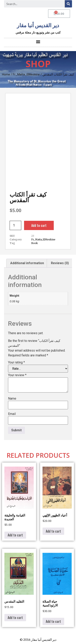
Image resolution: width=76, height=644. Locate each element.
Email (12, 414)
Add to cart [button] (15, 535)
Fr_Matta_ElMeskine (26, 74)
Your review (17, 375)
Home (6, 74)
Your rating (16, 362)
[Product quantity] (15, 225)
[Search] (68, 4)
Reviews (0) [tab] (60, 263)
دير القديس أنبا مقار (38, 25)
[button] (38, 41)
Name (12, 399)
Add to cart (39, 225)
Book (34, 243)
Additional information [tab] (27, 263)
